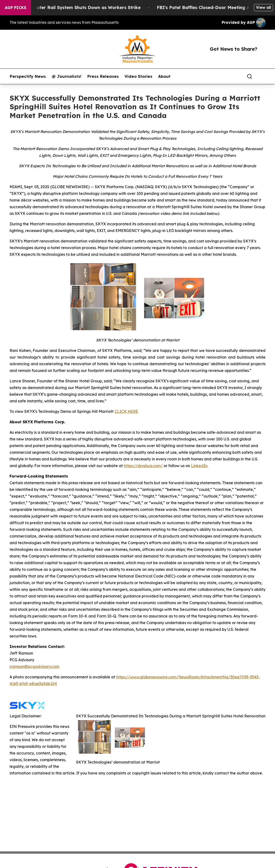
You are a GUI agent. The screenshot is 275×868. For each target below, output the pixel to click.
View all (263, 7)
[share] (262, 76)
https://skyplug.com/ (143, 466)
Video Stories (138, 76)
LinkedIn (199, 466)
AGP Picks (15, 8)
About (164, 76)
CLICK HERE (126, 411)
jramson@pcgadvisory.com (34, 666)
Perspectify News (28, 76)
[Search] (250, 76)
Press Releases (103, 76)
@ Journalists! (67, 76)
